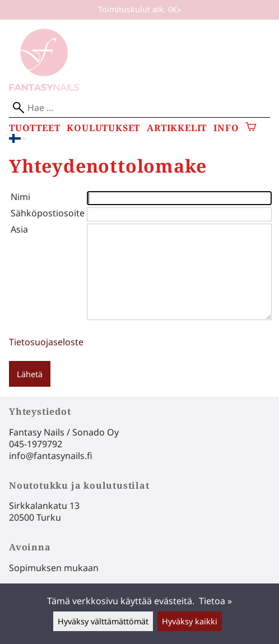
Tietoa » (215, 601)
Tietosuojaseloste (46, 342)
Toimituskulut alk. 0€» (139, 9)
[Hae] (139, 108)
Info (226, 128)
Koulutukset (103, 128)
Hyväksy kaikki (190, 621)
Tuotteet (34, 128)
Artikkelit (177, 128)
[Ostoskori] (251, 128)
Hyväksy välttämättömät (103, 621)
